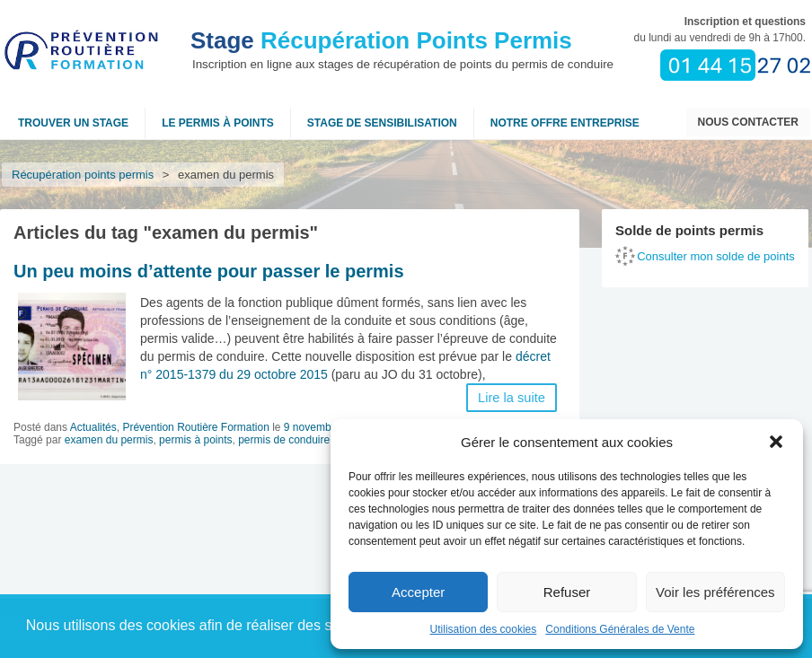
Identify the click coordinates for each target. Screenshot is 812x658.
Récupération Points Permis (381, 40)
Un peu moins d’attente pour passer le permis (209, 271)
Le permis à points (218, 123)
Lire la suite (512, 398)
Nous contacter (748, 122)
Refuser (567, 592)
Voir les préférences (715, 592)
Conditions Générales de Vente (620, 629)
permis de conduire (284, 440)
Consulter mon (716, 256)
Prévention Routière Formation (195, 427)
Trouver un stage (73, 123)
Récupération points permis (83, 175)
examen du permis (109, 440)
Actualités (93, 427)
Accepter (418, 592)
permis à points (195, 440)
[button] (776, 442)
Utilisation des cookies (484, 629)
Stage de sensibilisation (382, 123)
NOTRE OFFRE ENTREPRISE (565, 123)
